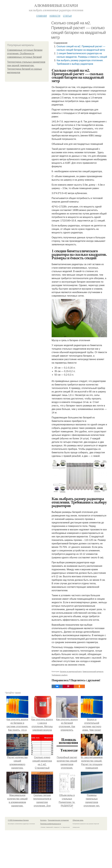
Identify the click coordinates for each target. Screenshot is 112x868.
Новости (55, 16)
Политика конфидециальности (51, 824)
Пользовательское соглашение (58, 820)
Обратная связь (78, 820)
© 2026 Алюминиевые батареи (18, 820)
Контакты (43, 820)
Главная (41, 16)
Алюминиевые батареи (56, 6)
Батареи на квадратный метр (71, 672)
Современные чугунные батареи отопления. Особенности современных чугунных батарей (25, 54)
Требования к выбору (60, 675)
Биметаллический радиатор (93, 672)
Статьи (67, 16)
